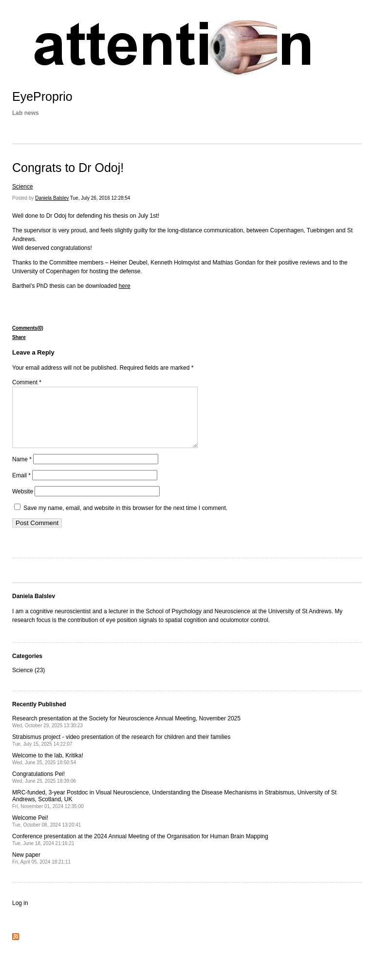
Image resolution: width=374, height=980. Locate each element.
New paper (41, 870)
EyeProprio (42, 96)
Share (19, 337)
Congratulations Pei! (44, 789)
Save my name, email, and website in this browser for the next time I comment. (125, 520)
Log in (20, 915)
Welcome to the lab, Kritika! (48, 770)
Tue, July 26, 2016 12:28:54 (100, 198)
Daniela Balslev (52, 198)
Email (21, 487)
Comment (27, 382)
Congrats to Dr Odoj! (68, 168)
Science (23, 187)
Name (22, 471)
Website (23, 503)
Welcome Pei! (47, 833)
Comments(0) (28, 328)
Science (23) (28, 682)
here (125, 286)
